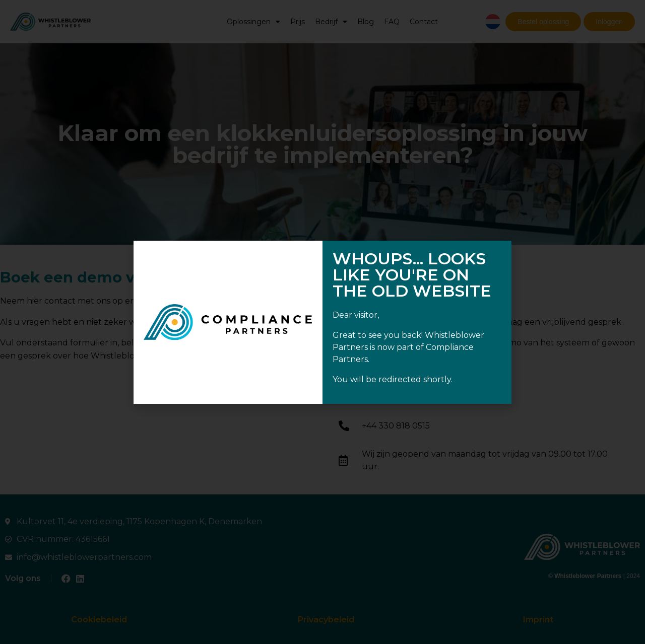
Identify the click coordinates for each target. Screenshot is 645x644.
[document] (322, 322)
